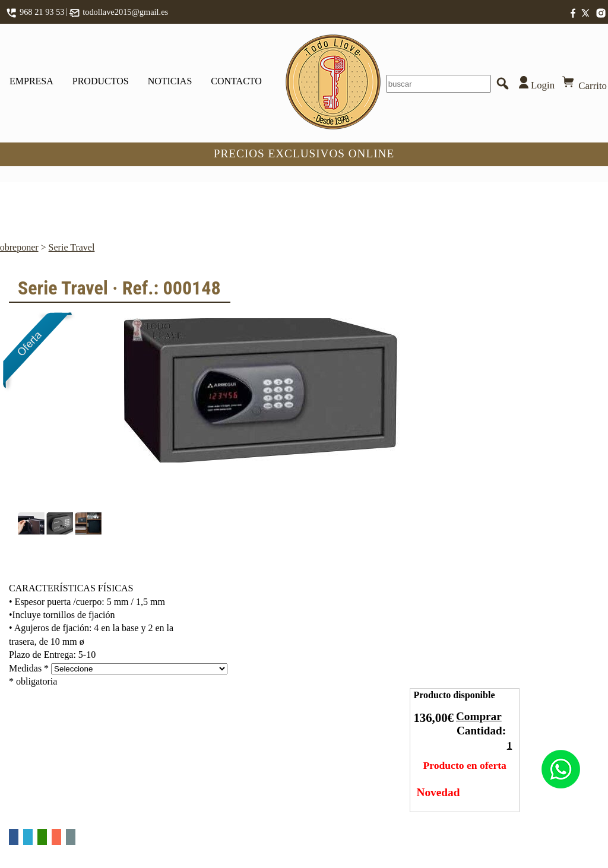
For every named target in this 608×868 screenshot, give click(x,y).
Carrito (584, 83)
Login (534, 83)
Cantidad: (481, 731)
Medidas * (29, 668)
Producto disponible (454, 695)
